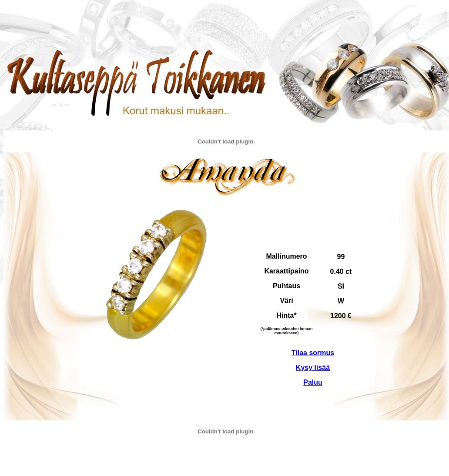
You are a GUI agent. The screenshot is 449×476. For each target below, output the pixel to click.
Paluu (313, 382)
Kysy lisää (313, 368)
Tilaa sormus (313, 353)
